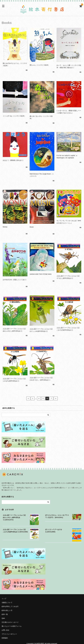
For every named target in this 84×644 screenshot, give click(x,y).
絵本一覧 (5, 614)
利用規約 (5, 638)
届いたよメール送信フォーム (12, 626)
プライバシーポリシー (9, 634)
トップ (4, 599)
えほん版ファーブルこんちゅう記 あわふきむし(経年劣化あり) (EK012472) (15, 517)
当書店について (7, 603)
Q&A (3, 618)
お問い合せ (5, 630)
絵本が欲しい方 (7, 610)
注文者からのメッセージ (11, 622)
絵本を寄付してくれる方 (10, 606)
